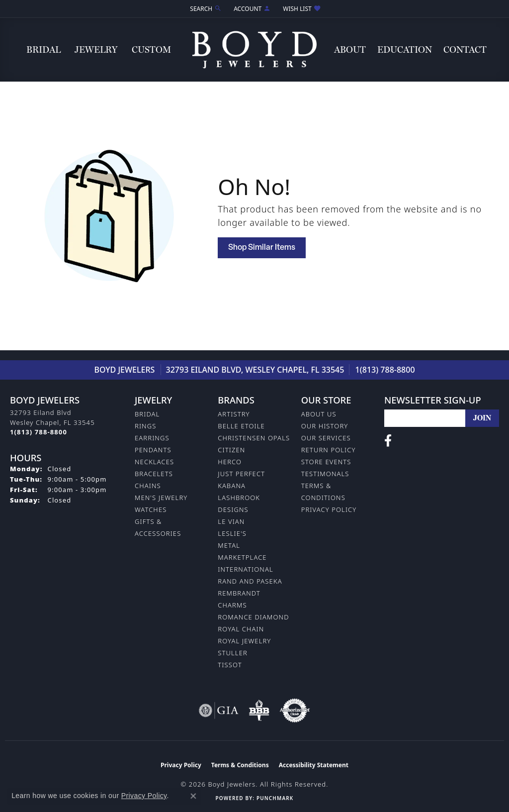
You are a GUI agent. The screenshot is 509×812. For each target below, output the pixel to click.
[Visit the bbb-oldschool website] (259, 710)
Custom (151, 50)
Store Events (326, 462)
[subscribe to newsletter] (482, 418)
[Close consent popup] (193, 796)
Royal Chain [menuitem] (241, 629)
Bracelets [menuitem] (154, 474)
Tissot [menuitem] (230, 665)
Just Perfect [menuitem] (241, 474)
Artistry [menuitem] (234, 414)
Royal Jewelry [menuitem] (244, 641)
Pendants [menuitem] (153, 450)
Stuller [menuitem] (233, 653)
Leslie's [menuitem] (232, 533)
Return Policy (329, 450)
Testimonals (325, 474)
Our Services (326, 438)
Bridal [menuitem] (147, 414)
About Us (319, 414)
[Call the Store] (39, 432)
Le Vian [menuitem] (231, 521)
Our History (325, 426)
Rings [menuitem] (145, 426)
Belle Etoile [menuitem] (241, 426)
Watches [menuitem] (151, 509)
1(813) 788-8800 (385, 370)
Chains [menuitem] (148, 486)
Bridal (43, 50)
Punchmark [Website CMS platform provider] (275, 798)
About (350, 50)
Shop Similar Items (262, 248)
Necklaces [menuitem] (154, 462)
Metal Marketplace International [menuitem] (245, 557)
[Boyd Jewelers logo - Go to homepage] (254, 50)
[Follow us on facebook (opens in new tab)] (388, 441)
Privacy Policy (329, 509)
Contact (465, 50)
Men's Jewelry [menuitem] (161, 498)
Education (405, 50)
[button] (205, 9)
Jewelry (96, 50)
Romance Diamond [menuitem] (253, 617)
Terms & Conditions (240, 765)
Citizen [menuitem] (231, 450)
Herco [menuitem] (230, 462)
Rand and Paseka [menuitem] (250, 581)
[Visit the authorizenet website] (295, 710)
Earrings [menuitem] (152, 438)
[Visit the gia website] (219, 710)
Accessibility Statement (314, 765)
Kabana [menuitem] (232, 486)
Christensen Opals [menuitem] (254, 438)
